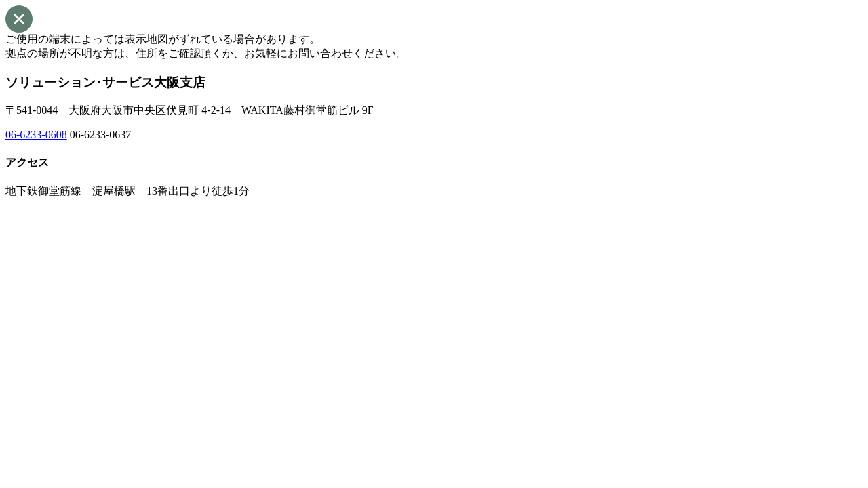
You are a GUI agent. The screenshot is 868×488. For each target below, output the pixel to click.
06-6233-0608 (36, 135)
